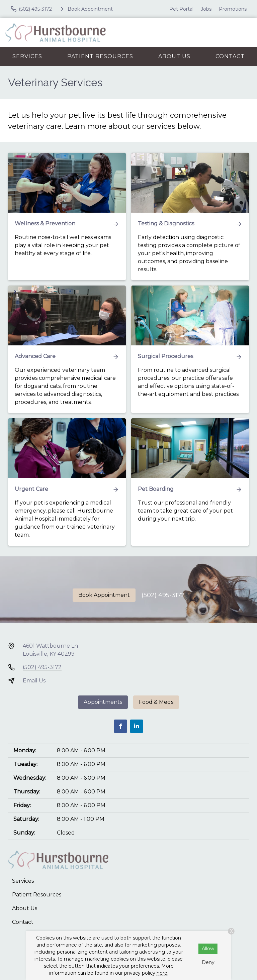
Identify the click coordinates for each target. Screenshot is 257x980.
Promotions (233, 9)
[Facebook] (120, 726)
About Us (174, 56)
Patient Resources (100, 56)
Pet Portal (181, 9)
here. (162, 973)
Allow (208, 949)
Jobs (206, 9)
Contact (230, 56)
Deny (208, 962)
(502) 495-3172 (163, 595)
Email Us (34, 681)
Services (27, 56)
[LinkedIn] (137, 726)
